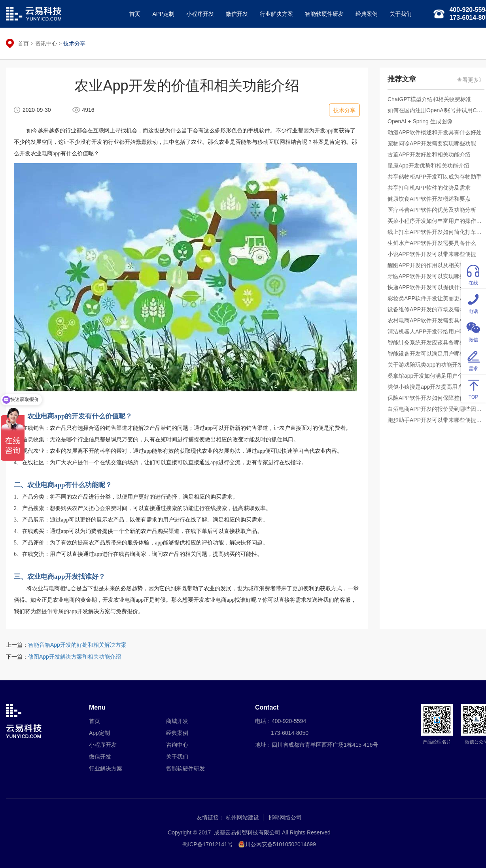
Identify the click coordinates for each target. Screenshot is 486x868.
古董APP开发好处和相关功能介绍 (429, 154)
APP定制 (163, 14)
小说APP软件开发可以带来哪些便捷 (432, 254)
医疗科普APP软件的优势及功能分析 (432, 210)
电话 (473, 302)
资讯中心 (46, 43)
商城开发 (177, 721)
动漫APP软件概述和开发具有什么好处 (435, 132)
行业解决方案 (276, 14)
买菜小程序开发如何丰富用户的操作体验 (436, 221)
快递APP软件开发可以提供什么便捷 (432, 287)
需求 (473, 360)
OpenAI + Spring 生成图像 (420, 121)
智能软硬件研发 (324, 14)
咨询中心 (177, 745)
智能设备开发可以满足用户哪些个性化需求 (436, 354)
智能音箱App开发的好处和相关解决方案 (77, 645)
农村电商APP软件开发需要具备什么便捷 (436, 320)
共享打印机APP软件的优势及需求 (429, 188)
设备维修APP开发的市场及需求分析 (432, 309)
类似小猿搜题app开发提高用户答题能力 (436, 387)
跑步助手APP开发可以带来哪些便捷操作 (436, 420)
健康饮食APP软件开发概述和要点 (429, 199)
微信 (473, 331)
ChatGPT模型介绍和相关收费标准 (429, 99)
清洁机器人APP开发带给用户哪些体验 (435, 331)
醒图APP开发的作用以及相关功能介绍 (435, 265)
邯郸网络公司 (285, 817)
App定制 (99, 733)
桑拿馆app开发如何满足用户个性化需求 (436, 376)
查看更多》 (471, 80)
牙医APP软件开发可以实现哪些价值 (432, 276)
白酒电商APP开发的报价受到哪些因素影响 (436, 409)
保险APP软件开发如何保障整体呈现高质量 (436, 398)
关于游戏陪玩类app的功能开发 (425, 365)
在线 (473, 274)
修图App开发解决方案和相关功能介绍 (75, 657)
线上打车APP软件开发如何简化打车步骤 (436, 232)
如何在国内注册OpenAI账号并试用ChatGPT (436, 110)
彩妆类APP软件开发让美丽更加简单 (432, 298)
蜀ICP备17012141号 (208, 844)
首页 (135, 14)
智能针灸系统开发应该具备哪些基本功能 (436, 343)
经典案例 (367, 14)
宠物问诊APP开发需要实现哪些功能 (432, 143)
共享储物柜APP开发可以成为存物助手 (435, 177)
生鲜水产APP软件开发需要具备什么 (432, 243)
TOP (473, 388)
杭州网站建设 (242, 817)
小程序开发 (200, 14)
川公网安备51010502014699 (281, 844)
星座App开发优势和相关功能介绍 (428, 166)
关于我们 (401, 14)
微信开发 (237, 14)
